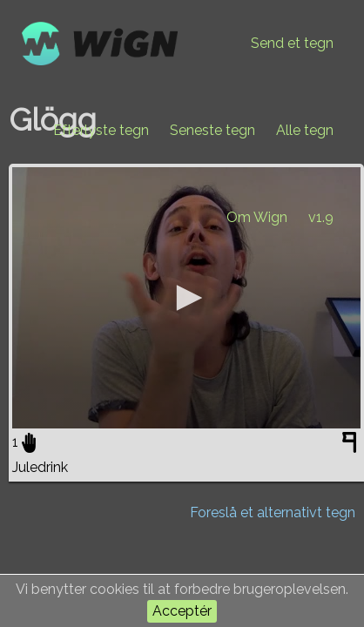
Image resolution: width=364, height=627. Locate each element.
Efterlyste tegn (101, 130)
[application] (186, 298)
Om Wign (257, 217)
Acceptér (182, 611)
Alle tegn (305, 130)
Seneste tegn (212, 130)
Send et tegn (292, 43)
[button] (186, 298)
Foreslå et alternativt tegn (273, 512)
